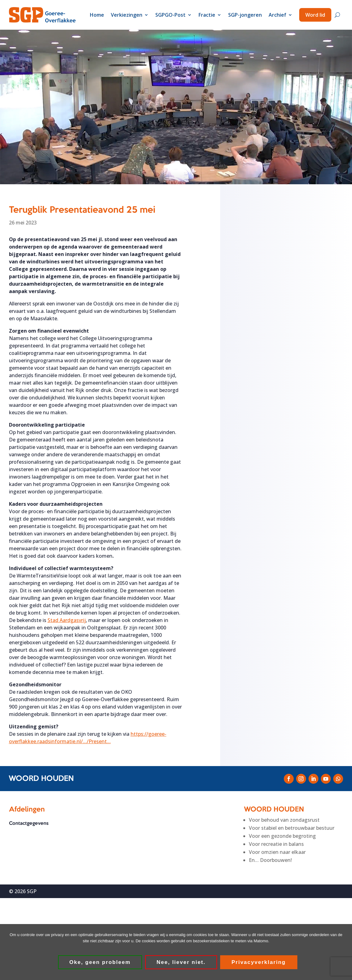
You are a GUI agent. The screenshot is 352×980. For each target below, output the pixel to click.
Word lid (315, 15)
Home (97, 15)
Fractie (207, 15)
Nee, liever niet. (181, 962)
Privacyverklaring (259, 962)
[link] (67, 620)
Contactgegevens (29, 824)
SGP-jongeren (245, 15)
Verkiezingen (127, 15)
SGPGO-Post (170, 15)
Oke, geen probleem (100, 962)
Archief (277, 15)
